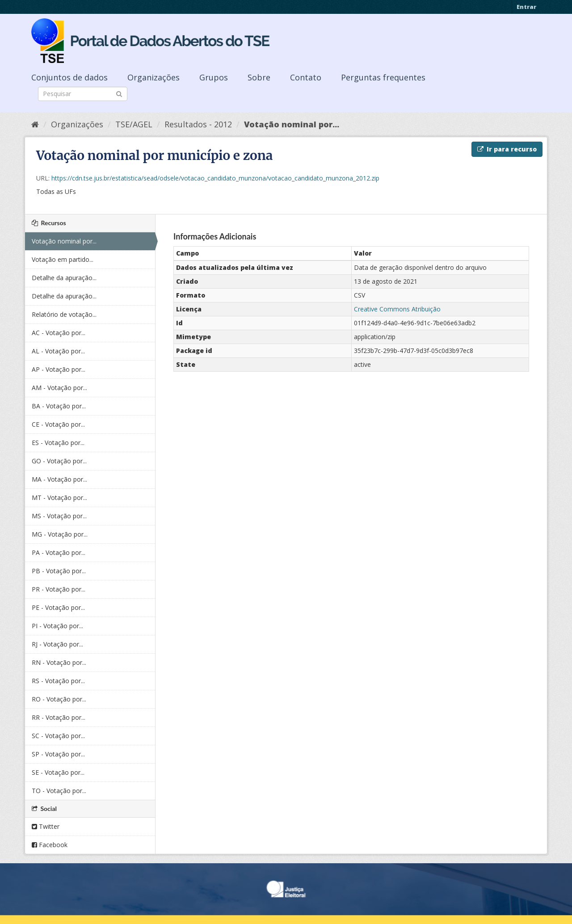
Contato (306, 77)
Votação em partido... (63, 259)
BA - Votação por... (59, 406)
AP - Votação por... (59, 369)
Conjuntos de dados (69, 77)
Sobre (259, 77)
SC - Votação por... (58, 736)
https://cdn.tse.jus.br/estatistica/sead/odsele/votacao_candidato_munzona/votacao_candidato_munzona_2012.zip (215, 178)
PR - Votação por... (59, 589)
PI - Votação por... (57, 626)
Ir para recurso (507, 149)
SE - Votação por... (58, 772)
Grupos (214, 77)
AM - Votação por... (59, 388)
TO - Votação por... (59, 791)
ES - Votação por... (58, 443)
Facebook (50, 845)
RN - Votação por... (59, 662)
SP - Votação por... (58, 754)
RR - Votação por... (59, 717)
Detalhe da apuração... (64, 278)
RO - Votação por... (59, 699)
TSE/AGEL (134, 124)
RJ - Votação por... (57, 644)
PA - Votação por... (59, 552)
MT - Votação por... (59, 498)
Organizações (154, 77)
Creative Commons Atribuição (397, 309)
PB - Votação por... (59, 571)
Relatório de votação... (64, 314)
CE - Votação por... (58, 424)
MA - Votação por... (59, 479)
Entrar (526, 7)
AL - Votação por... (58, 351)
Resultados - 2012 (198, 124)
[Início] (35, 124)
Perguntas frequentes (383, 77)
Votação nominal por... (292, 124)
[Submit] (119, 93)
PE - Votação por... (58, 607)
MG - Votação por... (60, 534)
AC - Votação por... (59, 333)
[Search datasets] (83, 94)
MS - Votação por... (59, 516)
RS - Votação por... (58, 681)
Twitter (46, 826)
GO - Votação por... (59, 461)
